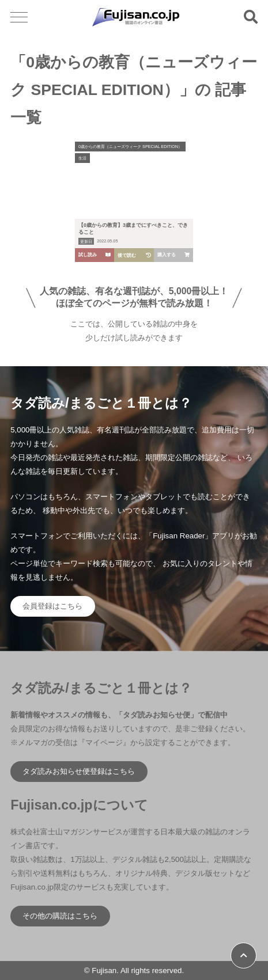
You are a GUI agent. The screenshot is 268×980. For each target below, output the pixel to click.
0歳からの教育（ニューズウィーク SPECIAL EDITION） (130, 147)
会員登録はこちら (52, 606)
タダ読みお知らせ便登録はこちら (79, 771)
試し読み (95, 255)
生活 (82, 158)
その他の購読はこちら (60, 916)
